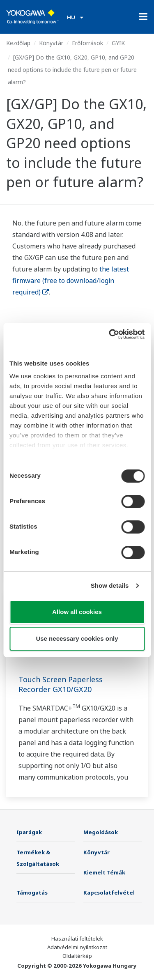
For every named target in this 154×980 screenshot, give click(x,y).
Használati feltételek (77, 939)
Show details (110, 585)
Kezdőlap (18, 43)
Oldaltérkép (77, 956)
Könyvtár (51, 43)
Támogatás (32, 893)
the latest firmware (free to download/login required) (71, 281)
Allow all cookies (77, 612)
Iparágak (29, 832)
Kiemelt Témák (104, 872)
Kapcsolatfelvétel (109, 893)
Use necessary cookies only (77, 638)
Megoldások (101, 832)
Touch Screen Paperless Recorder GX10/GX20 (61, 684)
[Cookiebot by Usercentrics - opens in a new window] (110, 334)
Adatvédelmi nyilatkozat (77, 947)
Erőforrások (87, 43)
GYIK (118, 43)
